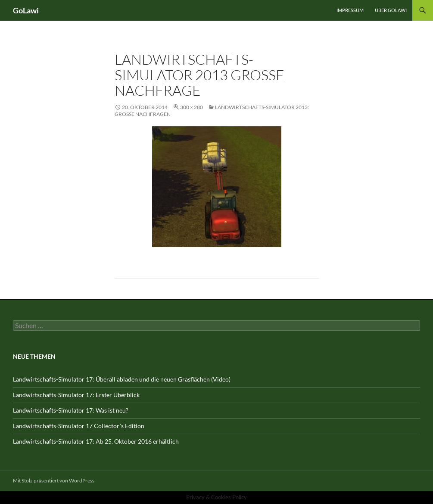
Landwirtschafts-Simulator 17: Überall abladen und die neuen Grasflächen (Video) (122, 379)
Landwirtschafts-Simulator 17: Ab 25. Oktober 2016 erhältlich (96, 441)
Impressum (350, 10)
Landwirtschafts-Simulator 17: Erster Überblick (76, 395)
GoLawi (26, 10)
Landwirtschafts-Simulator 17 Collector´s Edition (79, 426)
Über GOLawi (391, 10)
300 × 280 (192, 107)
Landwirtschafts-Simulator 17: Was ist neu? (71, 410)
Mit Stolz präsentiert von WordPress (54, 481)
